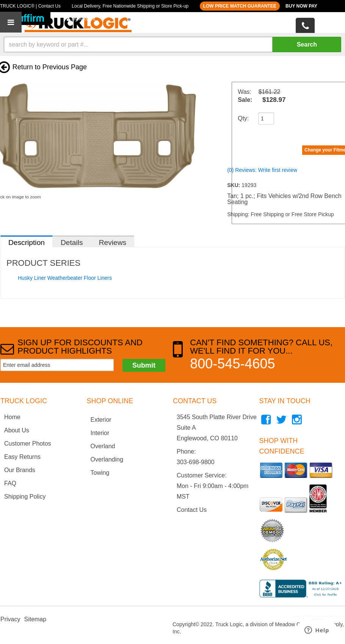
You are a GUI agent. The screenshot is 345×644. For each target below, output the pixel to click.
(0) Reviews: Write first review (262, 170)
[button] (172, 44)
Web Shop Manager (334, 619)
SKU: (234, 185)
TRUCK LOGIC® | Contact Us (30, 6)
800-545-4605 (232, 364)
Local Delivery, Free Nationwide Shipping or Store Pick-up (130, 6)
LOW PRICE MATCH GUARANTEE (240, 6)
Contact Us (192, 510)
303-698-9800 (196, 462)
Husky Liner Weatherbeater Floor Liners (65, 278)
